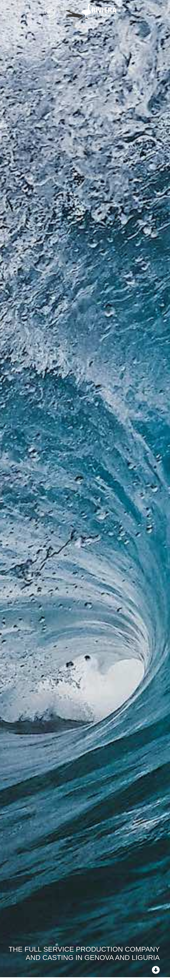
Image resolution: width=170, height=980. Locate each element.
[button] (50, 11)
